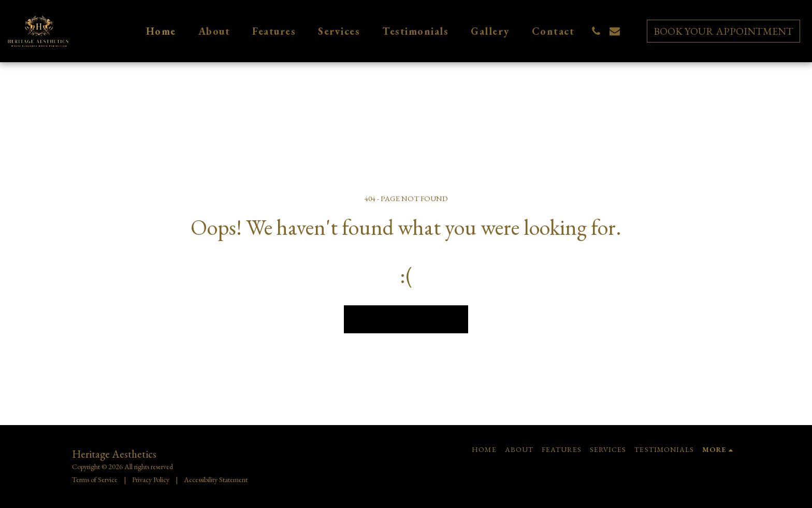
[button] (596, 31)
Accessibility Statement (216, 479)
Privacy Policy (151, 479)
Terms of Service (95, 479)
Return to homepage (406, 319)
